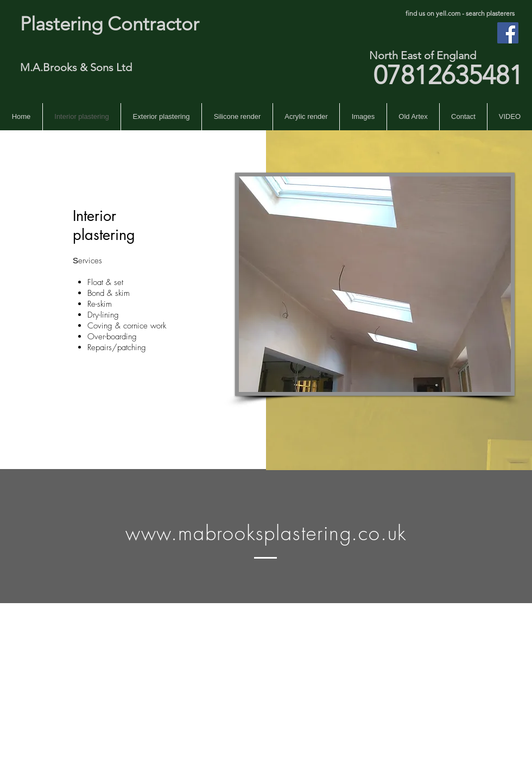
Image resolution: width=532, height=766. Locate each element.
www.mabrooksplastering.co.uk (266, 533)
